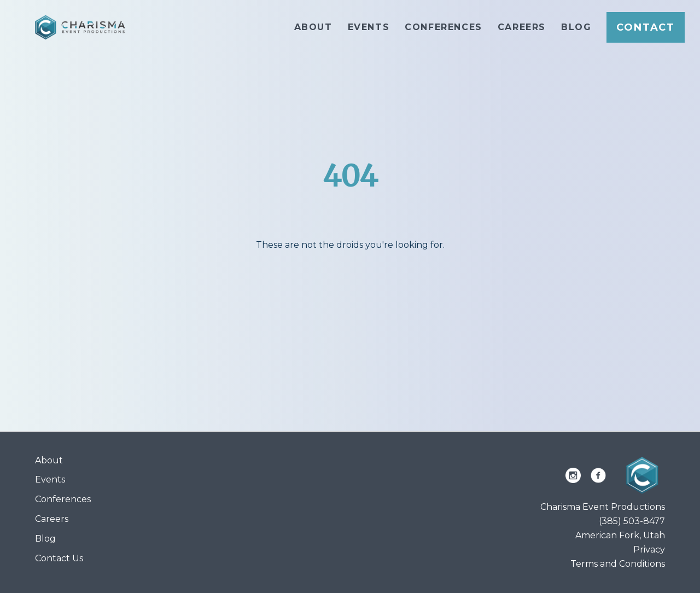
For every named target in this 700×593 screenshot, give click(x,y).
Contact (646, 27)
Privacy (649, 550)
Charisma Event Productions (603, 507)
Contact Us (59, 558)
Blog (576, 27)
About (313, 27)
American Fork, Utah (620, 535)
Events (369, 27)
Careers (522, 27)
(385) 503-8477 (632, 521)
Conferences (444, 27)
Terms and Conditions (618, 564)
